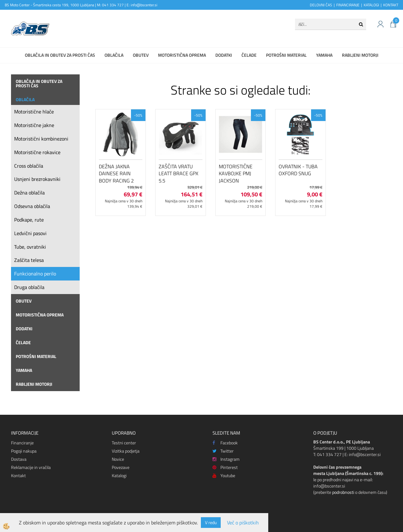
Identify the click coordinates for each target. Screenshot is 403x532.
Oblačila (114, 55)
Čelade (249, 55)
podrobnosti (343, 492)
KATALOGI (371, 5)
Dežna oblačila (29, 193)
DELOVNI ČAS (321, 5)
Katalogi (119, 475)
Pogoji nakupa (24, 451)
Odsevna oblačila (32, 206)
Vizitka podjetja (126, 451)
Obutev (141, 55)
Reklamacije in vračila (31, 467)
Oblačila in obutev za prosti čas (60, 55)
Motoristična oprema (182, 55)
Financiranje (22, 443)
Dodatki (224, 55)
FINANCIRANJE (348, 5)
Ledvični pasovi (30, 233)
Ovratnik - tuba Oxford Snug (298, 170)
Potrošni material (286, 55)
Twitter (223, 451)
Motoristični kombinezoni (41, 139)
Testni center (124, 443)
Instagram (226, 459)
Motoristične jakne (34, 125)
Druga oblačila (29, 287)
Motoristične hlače (34, 112)
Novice (118, 459)
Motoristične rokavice (37, 152)
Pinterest (225, 467)
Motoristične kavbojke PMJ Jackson (236, 174)
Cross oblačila (29, 166)
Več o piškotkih (243, 523)
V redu (211, 522)
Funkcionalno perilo (35, 274)
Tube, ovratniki (30, 247)
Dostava (19, 459)
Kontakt (18, 475)
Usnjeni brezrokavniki (37, 179)
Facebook (225, 443)
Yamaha (324, 55)
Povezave (121, 467)
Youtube (224, 475)
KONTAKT (391, 5)
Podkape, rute (29, 220)
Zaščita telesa (29, 260)
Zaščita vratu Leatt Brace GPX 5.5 (179, 174)
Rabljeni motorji (360, 55)
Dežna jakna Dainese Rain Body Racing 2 (116, 174)
